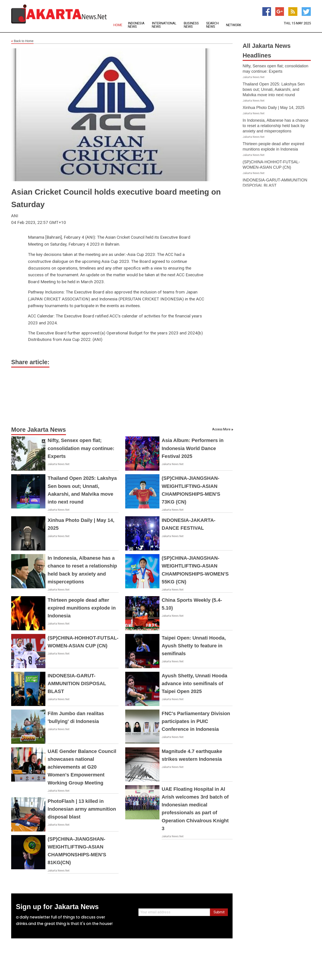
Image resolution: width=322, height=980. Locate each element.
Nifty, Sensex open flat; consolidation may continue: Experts (81, 448)
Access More (221, 429)
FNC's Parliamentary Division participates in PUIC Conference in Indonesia (196, 721)
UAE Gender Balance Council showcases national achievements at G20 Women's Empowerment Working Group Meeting (82, 767)
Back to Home (22, 41)
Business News (191, 25)
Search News (212, 25)
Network (234, 25)
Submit (219, 912)
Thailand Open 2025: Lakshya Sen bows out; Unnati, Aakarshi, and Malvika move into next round (274, 89)
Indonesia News (136, 25)
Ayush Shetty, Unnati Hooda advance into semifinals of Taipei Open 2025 (194, 683)
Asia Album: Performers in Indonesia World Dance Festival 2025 (193, 448)
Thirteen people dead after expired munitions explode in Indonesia (82, 608)
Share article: (30, 362)
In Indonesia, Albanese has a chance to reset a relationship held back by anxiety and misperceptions (275, 126)
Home (118, 25)
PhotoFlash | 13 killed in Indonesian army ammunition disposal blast (82, 809)
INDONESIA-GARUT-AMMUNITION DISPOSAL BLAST (77, 683)
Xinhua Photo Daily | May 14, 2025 (274, 108)
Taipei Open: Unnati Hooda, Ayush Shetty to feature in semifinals (194, 646)
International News (164, 25)
